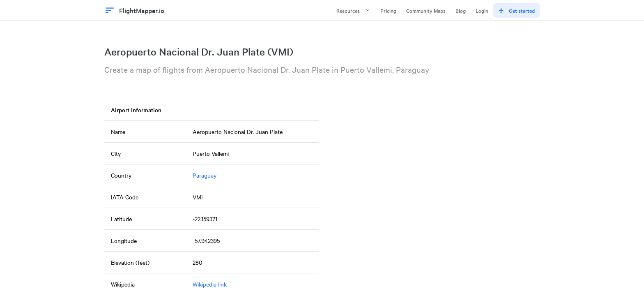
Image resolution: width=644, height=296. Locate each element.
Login (482, 10)
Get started (516, 10)
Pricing (388, 10)
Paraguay (205, 175)
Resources (353, 10)
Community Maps (426, 10)
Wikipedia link (210, 284)
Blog (461, 10)
